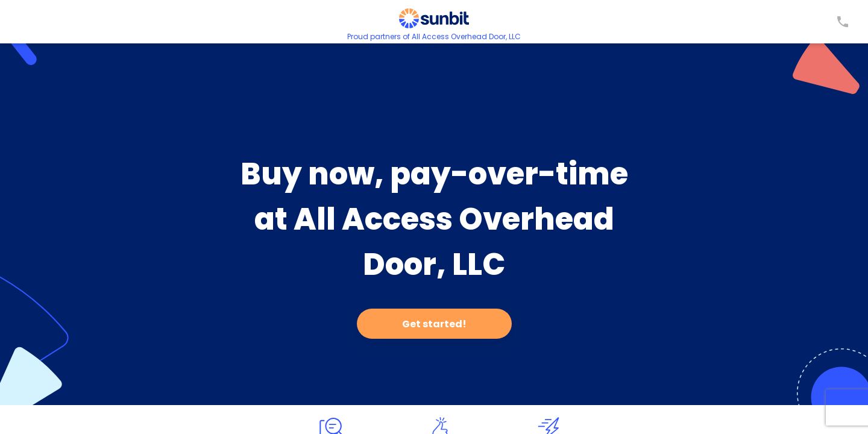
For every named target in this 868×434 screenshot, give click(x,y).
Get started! (434, 324)
